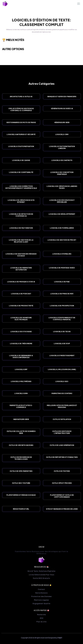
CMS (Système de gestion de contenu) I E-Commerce (21, 109)
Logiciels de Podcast (21, 294)
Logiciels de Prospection (62, 306)
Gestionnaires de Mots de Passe (21, 122)
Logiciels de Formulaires (62, 228)
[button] (78, 4)
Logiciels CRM (62, 134)
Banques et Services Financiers (62, 96)
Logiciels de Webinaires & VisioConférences (21, 356)
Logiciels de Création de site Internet (21, 201)
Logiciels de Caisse (21, 160)
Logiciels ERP (21, 369)
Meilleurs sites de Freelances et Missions (62, 406)
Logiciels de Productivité (21, 306)
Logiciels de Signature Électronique (21, 319)
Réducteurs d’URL (21, 509)
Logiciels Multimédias (21, 381)
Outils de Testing (62, 471)
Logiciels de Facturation (21, 228)
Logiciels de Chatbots (62, 160)
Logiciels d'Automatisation (21, 146)
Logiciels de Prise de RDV (62, 294)
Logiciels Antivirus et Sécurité (21, 134)
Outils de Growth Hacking (21, 445)
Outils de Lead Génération (62, 445)
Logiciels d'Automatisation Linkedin (62, 147)
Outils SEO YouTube (21, 483)
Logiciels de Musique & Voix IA (21, 282)
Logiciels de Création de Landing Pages (62, 187)
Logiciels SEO (62, 381)
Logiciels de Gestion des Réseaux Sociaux (21, 255)
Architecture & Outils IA (21, 96)
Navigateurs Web (21, 419)
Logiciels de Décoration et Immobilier (62, 201)
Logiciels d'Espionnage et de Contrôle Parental (62, 319)
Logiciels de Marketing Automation (21, 269)
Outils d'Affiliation (62, 419)
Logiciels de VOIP (62, 343)
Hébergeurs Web (62, 122)
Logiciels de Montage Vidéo (62, 268)
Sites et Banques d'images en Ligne (62, 509)
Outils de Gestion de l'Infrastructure (62, 432)
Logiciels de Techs (62, 331)
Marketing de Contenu (62, 393)
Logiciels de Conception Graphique (62, 173)
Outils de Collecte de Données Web (21, 432)
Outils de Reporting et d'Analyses (62, 457)
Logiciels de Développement (62, 214)
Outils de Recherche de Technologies (21, 458)
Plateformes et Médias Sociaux (21, 495)
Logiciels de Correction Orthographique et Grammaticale (21, 187)
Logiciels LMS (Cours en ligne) (62, 369)
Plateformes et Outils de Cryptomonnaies (62, 496)
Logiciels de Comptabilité (21, 172)
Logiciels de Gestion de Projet (62, 240)
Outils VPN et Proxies (62, 483)
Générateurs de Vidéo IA (62, 108)
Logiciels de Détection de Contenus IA (21, 215)
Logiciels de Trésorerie (21, 343)
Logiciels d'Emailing (62, 254)
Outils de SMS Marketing (21, 471)
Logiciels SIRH (21, 393)
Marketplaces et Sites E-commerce (21, 406)
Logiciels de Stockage (21, 331)
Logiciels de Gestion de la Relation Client (21, 241)
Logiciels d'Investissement (62, 355)
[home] (5, 4)
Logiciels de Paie (62, 282)
